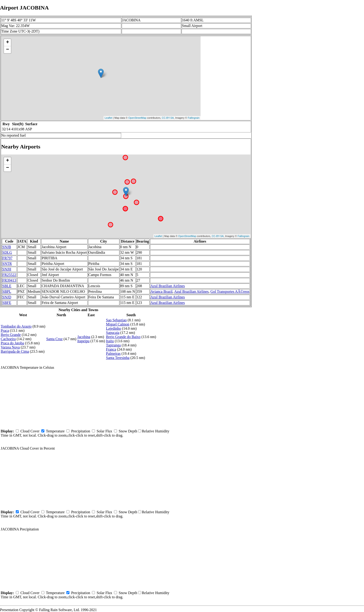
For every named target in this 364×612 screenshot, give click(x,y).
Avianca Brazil (161, 291)
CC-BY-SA (168, 118)
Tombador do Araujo (16, 326)
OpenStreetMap (137, 118)
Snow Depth (128, 431)
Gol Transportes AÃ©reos (230, 291)
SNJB (7, 247)
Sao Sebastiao (116, 320)
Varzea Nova (10, 347)
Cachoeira (8, 339)
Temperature (55, 431)
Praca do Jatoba (12, 343)
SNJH (7, 269)
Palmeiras (113, 354)
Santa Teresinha (118, 358)
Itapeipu (83, 341)
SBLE (7, 286)
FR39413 (9, 280)
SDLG (7, 252)
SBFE (7, 303)
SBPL (7, 291)
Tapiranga (113, 345)
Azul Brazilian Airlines (168, 286)
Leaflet (109, 118)
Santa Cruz (54, 339)
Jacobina (84, 337)
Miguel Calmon (118, 324)
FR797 (7, 258)
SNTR (7, 264)
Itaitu (110, 341)
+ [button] (8, 43)
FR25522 (9, 275)
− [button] (8, 50)
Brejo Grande (11, 335)
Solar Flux (104, 431)
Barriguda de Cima (15, 351)
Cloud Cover (30, 431)
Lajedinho (113, 328)
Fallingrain (194, 118)
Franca (111, 349)
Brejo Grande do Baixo (123, 337)
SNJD (7, 297)
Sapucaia (113, 333)
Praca (5, 331)
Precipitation (81, 431)
